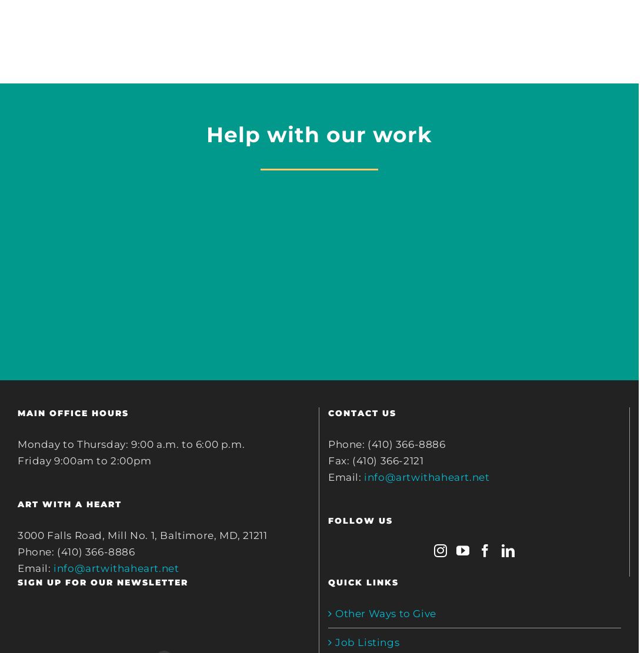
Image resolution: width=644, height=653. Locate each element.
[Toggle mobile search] (596, 29)
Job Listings (367, 642)
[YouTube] (463, 551)
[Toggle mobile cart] (572, 29)
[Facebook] (485, 551)
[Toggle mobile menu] (620, 29)
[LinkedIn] (508, 551)
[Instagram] (441, 551)
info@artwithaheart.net (116, 568)
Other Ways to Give (386, 614)
